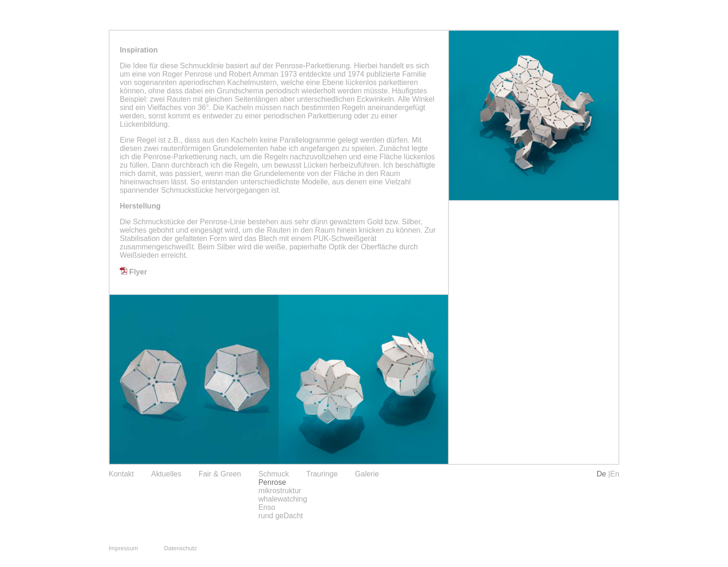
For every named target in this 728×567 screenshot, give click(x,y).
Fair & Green (220, 474)
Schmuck (273, 474)
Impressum (123, 548)
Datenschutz (180, 548)
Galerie (367, 474)
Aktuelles (166, 474)
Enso (266, 507)
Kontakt (121, 474)
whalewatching (283, 499)
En (615, 474)
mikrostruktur (279, 491)
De (602, 474)
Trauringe (322, 474)
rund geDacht (280, 516)
